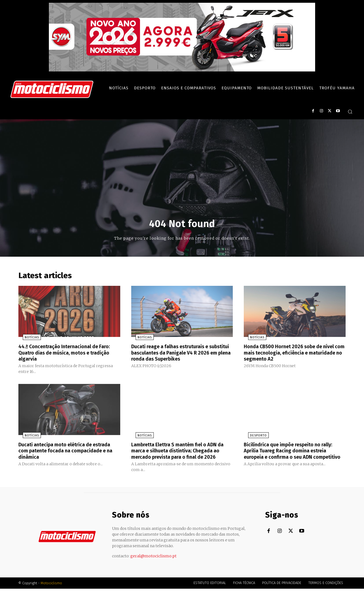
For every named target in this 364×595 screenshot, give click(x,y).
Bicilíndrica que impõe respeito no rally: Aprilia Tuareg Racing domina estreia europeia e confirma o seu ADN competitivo (294, 454)
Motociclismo (51, 589)
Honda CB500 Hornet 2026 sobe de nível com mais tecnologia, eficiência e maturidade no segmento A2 (295, 354)
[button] (350, 112)
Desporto (254, 436)
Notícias (27, 339)
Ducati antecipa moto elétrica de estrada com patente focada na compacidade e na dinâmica (60, 451)
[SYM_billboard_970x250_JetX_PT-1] (182, 70)
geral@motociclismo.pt (153, 562)
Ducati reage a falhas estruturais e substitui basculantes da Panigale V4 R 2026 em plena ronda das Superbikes (180, 354)
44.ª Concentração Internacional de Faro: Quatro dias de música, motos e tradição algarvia (65, 354)
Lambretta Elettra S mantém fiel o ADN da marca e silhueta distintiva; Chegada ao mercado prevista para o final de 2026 (181, 454)
